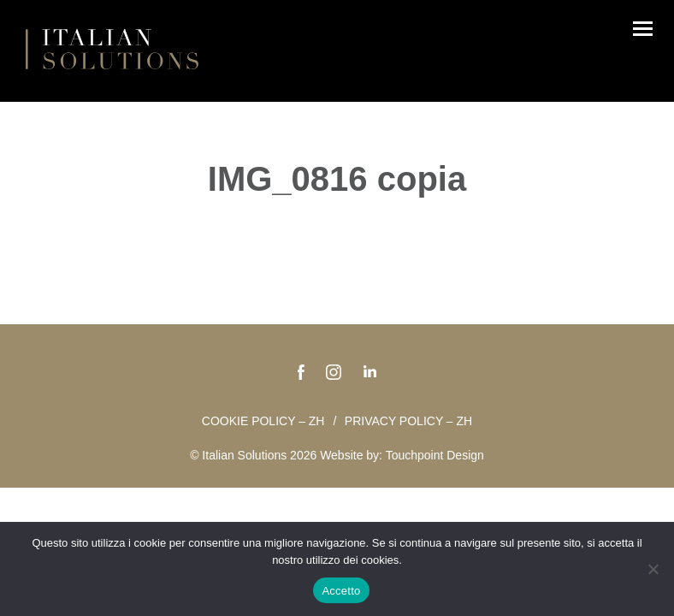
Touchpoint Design (435, 455)
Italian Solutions (112, 49)
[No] (653, 569)
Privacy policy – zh (408, 421)
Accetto (341, 591)
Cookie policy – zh (263, 421)
